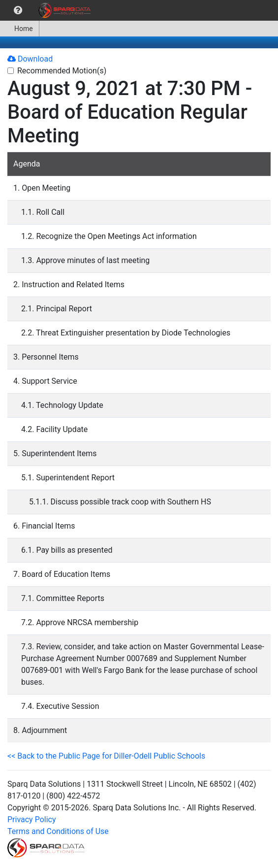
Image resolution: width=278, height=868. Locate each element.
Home (19, 29)
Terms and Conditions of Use (58, 831)
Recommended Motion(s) (62, 71)
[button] (18, 10)
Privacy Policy (32, 819)
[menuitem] (18, 10)
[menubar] (48, 10)
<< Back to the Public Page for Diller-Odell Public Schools (106, 756)
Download (30, 59)
